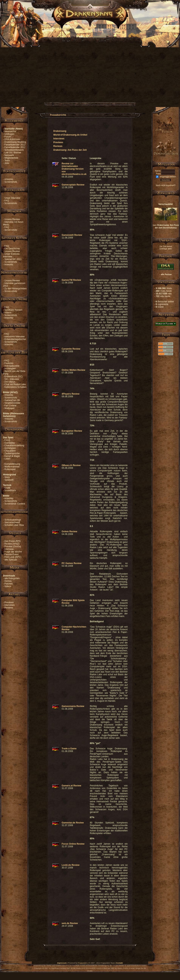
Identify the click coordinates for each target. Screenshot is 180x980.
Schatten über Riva (14, 525)
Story (7, 477)
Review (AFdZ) (12, 544)
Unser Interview (12, 198)
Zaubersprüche (12, 453)
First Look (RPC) (13, 557)
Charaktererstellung (14, 445)
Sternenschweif (12, 522)
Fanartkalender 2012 (15, 147)
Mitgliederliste (11, 158)
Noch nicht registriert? (166, 185)
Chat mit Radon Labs (15, 384)
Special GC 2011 (13, 259)
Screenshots (11, 182)
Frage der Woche (13, 552)
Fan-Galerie (10, 406)
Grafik (7, 488)
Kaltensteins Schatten (15, 387)
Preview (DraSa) (13, 546)
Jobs (7, 163)
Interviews (9, 605)
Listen (7, 459)
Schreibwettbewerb (14, 150)
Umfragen (9, 134)
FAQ (7, 201)
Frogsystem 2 (83, 963)
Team (7, 161)
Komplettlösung (12, 464)
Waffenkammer (12, 467)
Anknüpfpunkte (12, 366)
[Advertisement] (39, 68)
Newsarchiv (10, 131)
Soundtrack (10, 490)
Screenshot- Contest (15, 504)
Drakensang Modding (15, 142)
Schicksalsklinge (13, 520)
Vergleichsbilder (12, 403)
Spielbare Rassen (13, 310)
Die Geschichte (12, 249)
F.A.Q (7, 440)
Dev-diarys (10, 382)
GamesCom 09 (12, 400)
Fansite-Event (11, 554)
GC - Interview (12, 379)
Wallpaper (9, 408)
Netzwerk (9, 155)
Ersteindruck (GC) (13, 376)
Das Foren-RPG (12, 541)
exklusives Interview (14, 337)
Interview (9, 549)
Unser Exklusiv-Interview (12, 255)
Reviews (9, 608)
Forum (8, 137)
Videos (8, 313)
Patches (8, 584)
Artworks (9, 179)
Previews (9, 602)
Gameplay (10, 443)
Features (9, 363)
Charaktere (10, 451)
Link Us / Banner (13, 153)
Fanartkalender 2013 (15, 145)
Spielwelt (9, 480)
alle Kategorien (12, 578)
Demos (8, 581)
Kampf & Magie (12, 456)
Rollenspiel (10, 469)
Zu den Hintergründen (15, 289)
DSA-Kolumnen (12, 139)
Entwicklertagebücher (15, 339)
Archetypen (10, 369)
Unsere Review (12, 219)
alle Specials (11, 560)
